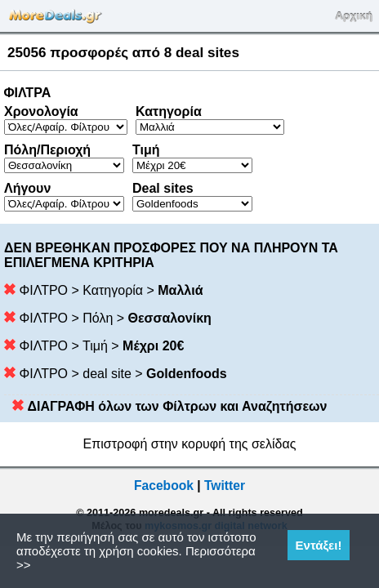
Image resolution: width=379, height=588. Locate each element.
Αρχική (354, 16)
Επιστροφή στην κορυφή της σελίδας (190, 444)
